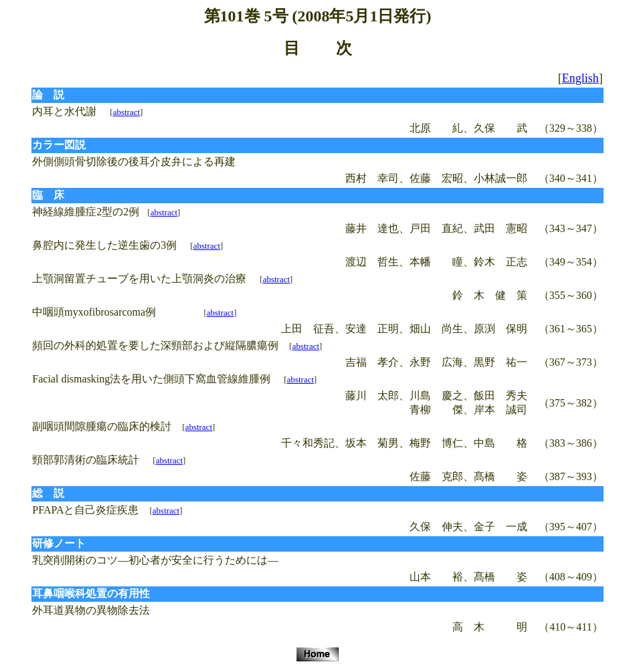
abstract (126, 112)
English (580, 78)
